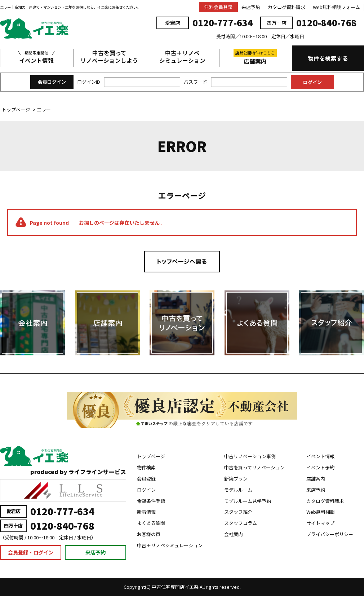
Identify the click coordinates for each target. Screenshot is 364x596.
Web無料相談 (321, 512)
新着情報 (146, 512)
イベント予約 (320, 467)
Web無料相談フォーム (336, 7)
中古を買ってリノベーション (254, 467)
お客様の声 (149, 534)
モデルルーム (238, 490)
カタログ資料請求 (287, 7)
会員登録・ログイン (31, 552)
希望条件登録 (151, 501)
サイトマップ (320, 523)
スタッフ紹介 (238, 512)
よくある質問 (151, 523)
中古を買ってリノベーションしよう (109, 57)
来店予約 (251, 7)
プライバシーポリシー (330, 534)
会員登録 (146, 479)
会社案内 (234, 534)
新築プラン (236, 479)
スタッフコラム (241, 523)
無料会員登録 (218, 7)
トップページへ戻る (182, 262)
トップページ (151, 456)
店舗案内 (255, 57)
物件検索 (146, 467)
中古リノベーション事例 (250, 456)
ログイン (146, 490)
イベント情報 (36, 57)
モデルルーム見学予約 (248, 501)
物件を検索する (328, 58)
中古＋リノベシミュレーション (182, 57)
